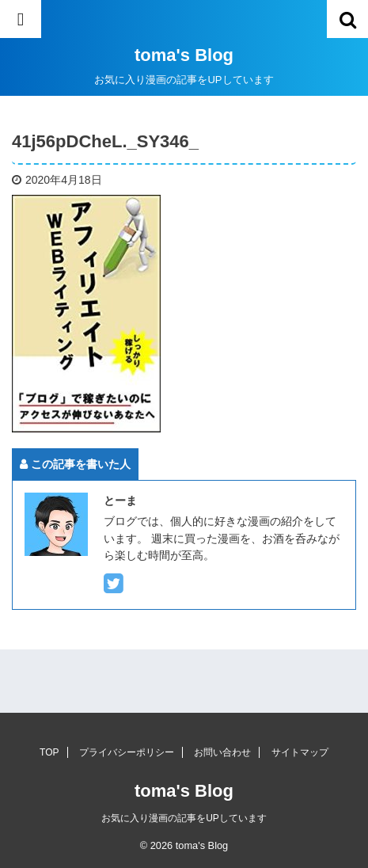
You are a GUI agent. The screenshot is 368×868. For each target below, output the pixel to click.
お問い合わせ (222, 752)
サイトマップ (300, 752)
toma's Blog (184, 55)
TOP (49, 752)
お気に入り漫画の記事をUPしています (184, 818)
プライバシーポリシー (127, 752)
